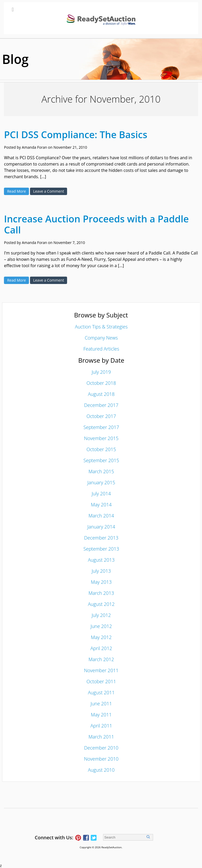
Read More (16, 191)
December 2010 (101, 748)
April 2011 (101, 726)
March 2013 (101, 593)
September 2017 (101, 427)
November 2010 (101, 759)
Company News (101, 338)
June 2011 (101, 704)
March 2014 (101, 516)
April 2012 (101, 648)
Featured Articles (101, 349)
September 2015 (101, 460)
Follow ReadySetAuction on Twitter (94, 838)
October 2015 (101, 449)
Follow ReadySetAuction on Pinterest (78, 838)
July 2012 (101, 615)
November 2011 (101, 670)
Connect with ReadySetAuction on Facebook (86, 838)
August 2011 (101, 692)
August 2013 (101, 560)
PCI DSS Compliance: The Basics (76, 135)
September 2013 (101, 549)
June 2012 (101, 626)
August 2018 (101, 394)
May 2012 (101, 637)
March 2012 (101, 659)
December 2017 (101, 405)
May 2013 (101, 582)
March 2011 (101, 737)
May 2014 (101, 505)
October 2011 (101, 681)
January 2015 (101, 482)
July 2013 (101, 571)
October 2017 (101, 416)
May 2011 (101, 715)
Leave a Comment (49, 191)
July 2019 (101, 372)
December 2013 (101, 538)
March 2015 (101, 471)
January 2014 (101, 527)
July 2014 (101, 493)
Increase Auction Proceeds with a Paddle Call (96, 224)
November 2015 (101, 438)
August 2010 (101, 770)
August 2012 (101, 604)
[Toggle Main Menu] (101, 18)
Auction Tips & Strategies (101, 327)
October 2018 (101, 383)
